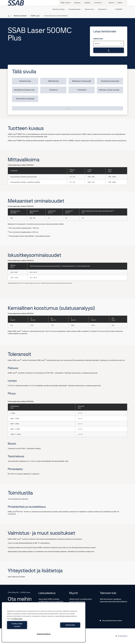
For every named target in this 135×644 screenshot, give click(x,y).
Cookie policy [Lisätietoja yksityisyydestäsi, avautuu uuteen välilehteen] (18, 621)
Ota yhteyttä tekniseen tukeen (111, 621)
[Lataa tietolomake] (109, 50)
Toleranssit (53, 90)
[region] (44, 624)
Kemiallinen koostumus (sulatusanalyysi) (26, 90)
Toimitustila (82, 90)
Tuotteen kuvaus (25, 81)
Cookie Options (121, 636)
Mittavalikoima (53, 81)
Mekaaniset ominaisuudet (82, 81)
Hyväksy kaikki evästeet (25, 626)
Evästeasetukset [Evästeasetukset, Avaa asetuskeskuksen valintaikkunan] (44, 634)
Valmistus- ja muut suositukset (110, 90)
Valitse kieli (98, 39)
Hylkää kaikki (62, 626)
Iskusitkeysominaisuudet (110, 81)
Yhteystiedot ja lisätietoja (25, 99)
